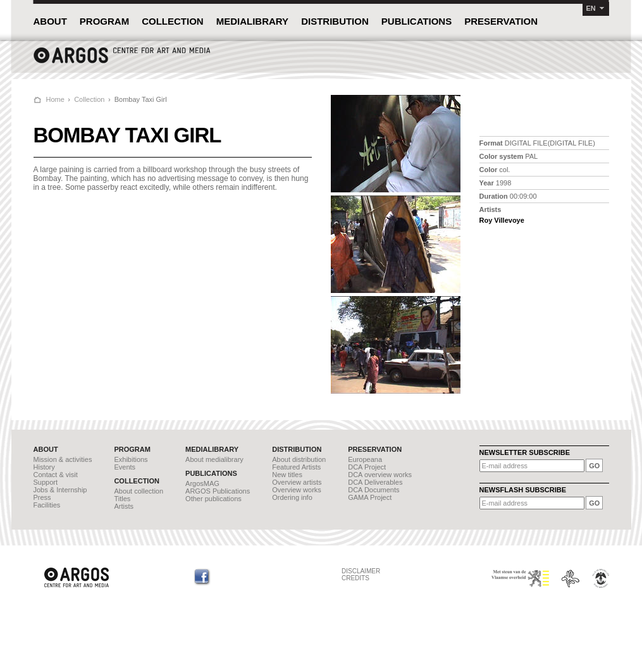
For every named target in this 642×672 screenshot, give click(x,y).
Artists (124, 506)
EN (591, 8)
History (44, 467)
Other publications (213, 499)
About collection (139, 491)
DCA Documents (373, 490)
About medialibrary (214, 459)
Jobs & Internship (60, 490)
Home (55, 99)
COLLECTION (173, 21)
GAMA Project (370, 497)
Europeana (365, 459)
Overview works (297, 490)
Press (42, 497)
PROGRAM (104, 21)
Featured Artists (296, 467)
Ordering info (292, 497)
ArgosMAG (202, 483)
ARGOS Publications (218, 491)
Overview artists (297, 482)
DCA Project (367, 467)
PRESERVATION (501, 21)
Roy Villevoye (502, 220)
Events (125, 467)
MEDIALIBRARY (252, 21)
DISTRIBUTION (335, 21)
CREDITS (355, 578)
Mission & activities (63, 459)
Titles (122, 499)
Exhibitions (131, 459)
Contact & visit (56, 475)
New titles (287, 475)
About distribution (299, 459)
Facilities (47, 505)
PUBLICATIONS (417, 21)
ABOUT (50, 21)
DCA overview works (380, 475)
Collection (89, 99)
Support (46, 482)
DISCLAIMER (361, 571)
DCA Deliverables (375, 482)
